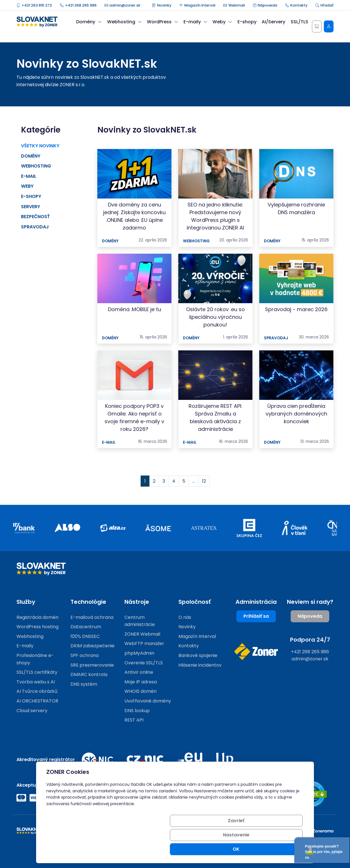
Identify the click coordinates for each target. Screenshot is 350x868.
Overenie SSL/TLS (144, 663)
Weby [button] (222, 22)
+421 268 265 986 (78, 5)
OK (282, 849)
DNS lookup (137, 711)
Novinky (162, 5)
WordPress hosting (37, 627)
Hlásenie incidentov (200, 665)
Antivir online (139, 672)
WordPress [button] (163, 22)
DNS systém (84, 684)
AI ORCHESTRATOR (37, 701)
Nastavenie (239, 849)
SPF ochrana (85, 655)
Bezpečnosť (35, 217)
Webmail (234, 5)
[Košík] (317, 26)
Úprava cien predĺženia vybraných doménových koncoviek (296, 414)
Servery (31, 207)
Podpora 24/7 (310, 640)
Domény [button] (89, 22)
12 (204, 481)
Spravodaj (35, 227)
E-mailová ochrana (92, 617)
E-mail (29, 176)
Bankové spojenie (198, 655)
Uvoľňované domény (148, 701)
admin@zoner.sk (123, 5)
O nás (185, 617)
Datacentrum (86, 627)
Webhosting (36, 166)
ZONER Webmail (142, 634)
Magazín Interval (197, 5)
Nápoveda (265, 5)
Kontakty (296, 5)
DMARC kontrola (89, 674)
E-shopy (247, 22)
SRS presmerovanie (92, 665)
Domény (31, 156)
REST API (134, 720)
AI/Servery (273, 22)
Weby (27, 186)
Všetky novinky (40, 146)
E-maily (25, 646)
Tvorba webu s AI (36, 682)
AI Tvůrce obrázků (37, 691)
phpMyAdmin (139, 653)
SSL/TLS (299, 22)
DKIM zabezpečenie (92, 646)
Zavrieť (196, 849)
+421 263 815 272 (34, 5)
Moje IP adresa (141, 682)
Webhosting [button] (124, 22)
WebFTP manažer (144, 643)
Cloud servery (32, 711)
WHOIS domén (140, 691)
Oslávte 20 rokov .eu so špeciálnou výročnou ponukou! (215, 317)
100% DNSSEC (85, 636)
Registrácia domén (37, 617)
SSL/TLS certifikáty (37, 672)
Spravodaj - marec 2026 (296, 309)
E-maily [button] (195, 22)
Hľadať (324, 5)
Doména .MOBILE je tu (135, 309)
